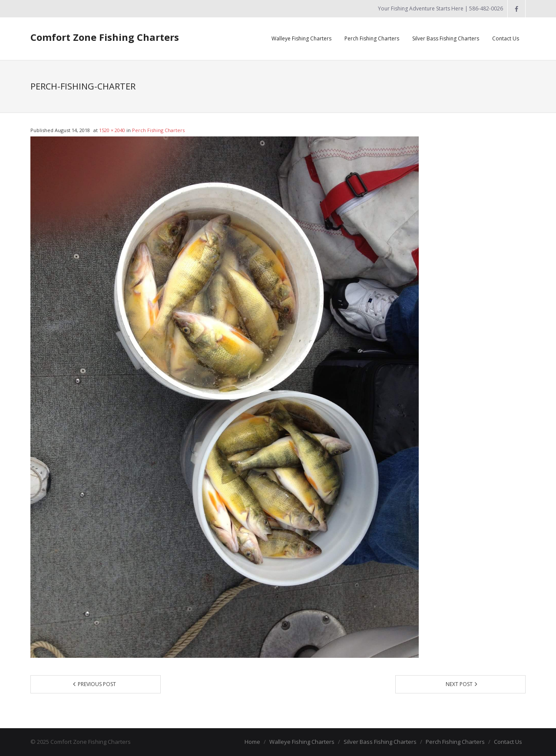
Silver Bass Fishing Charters (380, 742)
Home (252, 742)
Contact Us (508, 742)
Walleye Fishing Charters (302, 742)
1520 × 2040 (112, 130)
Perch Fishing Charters (158, 130)
